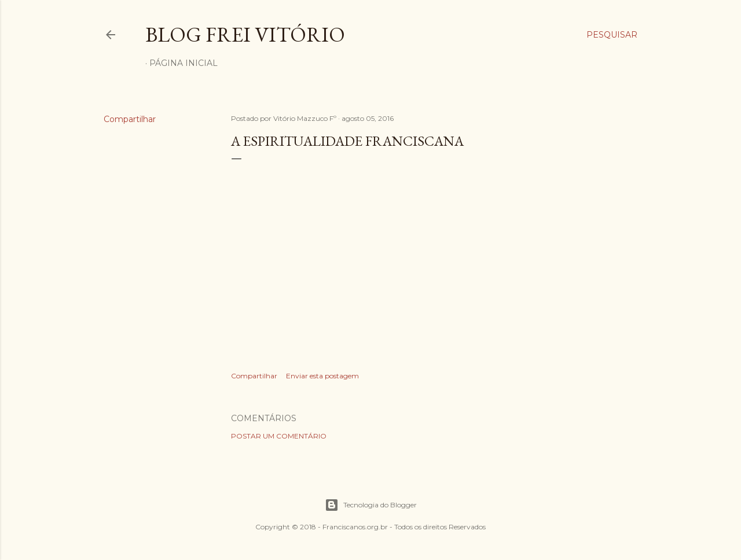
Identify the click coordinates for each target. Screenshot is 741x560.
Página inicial (184, 63)
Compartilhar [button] (130, 119)
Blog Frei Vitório (245, 34)
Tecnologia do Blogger (371, 505)
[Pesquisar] (612, 35)
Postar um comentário (279, 436)
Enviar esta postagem (322, 376)
